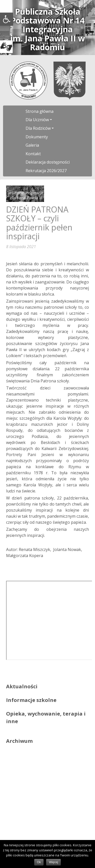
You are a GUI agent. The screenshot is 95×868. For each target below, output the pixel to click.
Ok (39, 862)
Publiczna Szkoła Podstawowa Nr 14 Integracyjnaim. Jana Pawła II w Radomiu (48, 29)
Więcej (53, 862)
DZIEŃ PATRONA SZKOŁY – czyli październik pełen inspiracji (39, 223)
